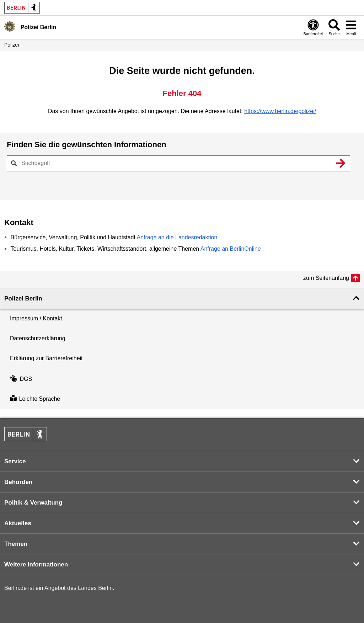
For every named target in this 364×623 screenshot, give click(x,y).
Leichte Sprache (35, 399)
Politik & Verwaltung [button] (33, 503)
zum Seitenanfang (326, 278)
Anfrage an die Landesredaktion (177, 237)
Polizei (12, 45)
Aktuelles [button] (18, 523)
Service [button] (15, 461)
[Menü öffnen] (351, 27)
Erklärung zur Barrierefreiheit (46, 358)
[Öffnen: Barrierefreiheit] (313, 27)
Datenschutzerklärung (38, 338)
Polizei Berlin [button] (23, 299)
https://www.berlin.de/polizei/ (280, 111)
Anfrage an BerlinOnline (231, 249)
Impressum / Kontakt (36, 318)
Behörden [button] (18, 482)
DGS (21, 379)
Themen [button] (16, 544)
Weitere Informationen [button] (36, 565)
